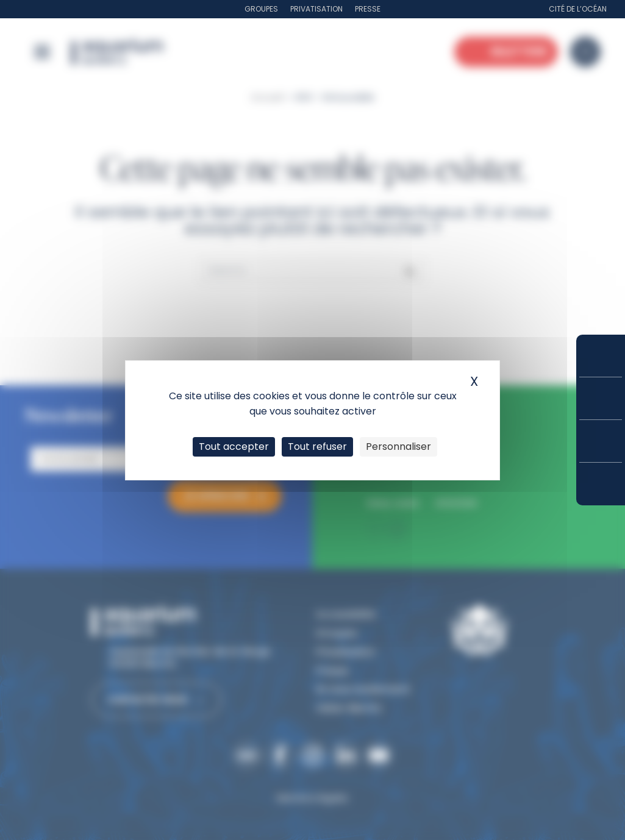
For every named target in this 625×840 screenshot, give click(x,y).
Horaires (601, 441)
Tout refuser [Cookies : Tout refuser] (317, 447)
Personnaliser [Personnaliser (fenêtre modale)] (398, 447)
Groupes (261, 9)
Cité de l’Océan (578, 9)
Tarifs (601, 398)
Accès (601, 484)
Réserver (601, 356)
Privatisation (316, 9)
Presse (368, 9)
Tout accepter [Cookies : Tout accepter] (234, 447)
